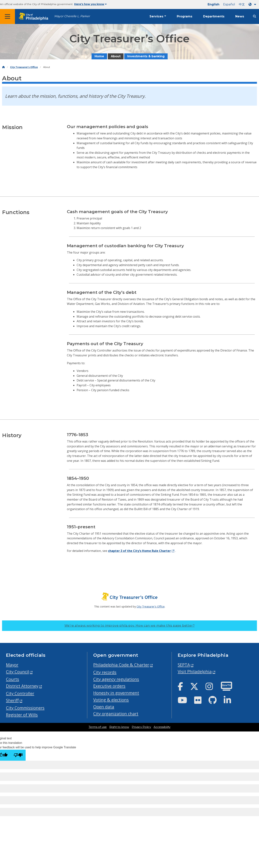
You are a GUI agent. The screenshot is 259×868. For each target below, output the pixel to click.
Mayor (12, 665)
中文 (242, 4)
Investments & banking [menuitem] (146, 56)
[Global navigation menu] (7, 16)
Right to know (119, 727)
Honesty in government (116, 693)
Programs (185, 16)
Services (156, 16)
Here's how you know (90, 4)
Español (229, 4)
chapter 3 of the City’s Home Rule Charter (139, 551)
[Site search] (255, 16)
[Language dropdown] (253, 4)
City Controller (20, 693)
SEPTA (184, 665)
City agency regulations (116, 679)
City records (105, 672)
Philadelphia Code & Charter (121, 665)
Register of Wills (22, 715)
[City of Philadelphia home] (35, 17)
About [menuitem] (116, 56)
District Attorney (22, 686)
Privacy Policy (141, 727)
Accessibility (162, 727)
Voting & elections (111, 700)
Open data (104, 707)
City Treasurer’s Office (24, 67)
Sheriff (12, 700)
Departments (214, 16)
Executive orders (109, 686)
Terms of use (98, 727)
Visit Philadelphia (195, 671)
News (240, 16)
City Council (17, 672)
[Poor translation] (18, 755)
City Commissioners (25, 708)
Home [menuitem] (99, 56)
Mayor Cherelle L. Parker (72, 16)
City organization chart (116, 714)
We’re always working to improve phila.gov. (130, 626)
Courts (13, 679)
